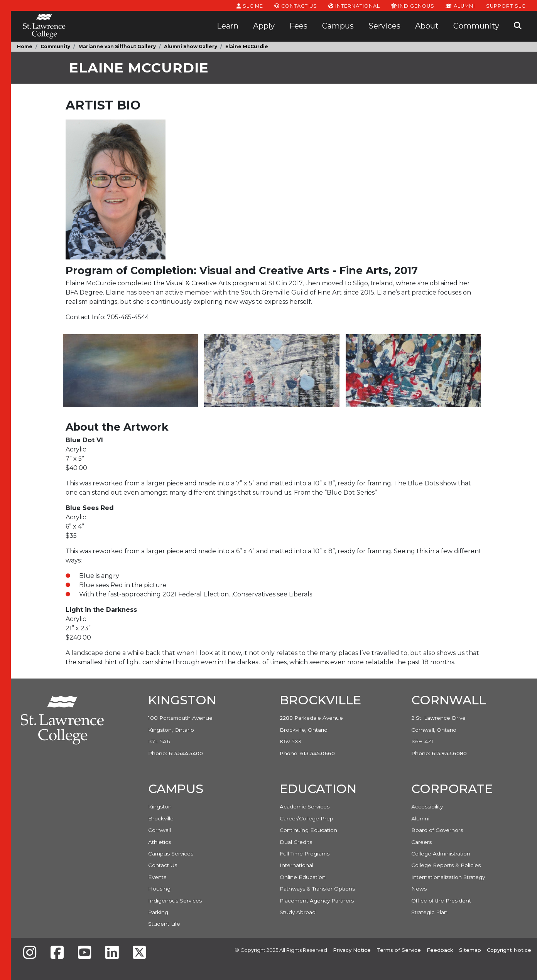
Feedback (440, 950)
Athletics (160, 842)
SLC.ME (250, 5)
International (354, 5)
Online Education (303, 877)
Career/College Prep (306, 818)
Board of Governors (437, 830)
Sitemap (470, 950)
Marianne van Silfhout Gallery (117, 46)
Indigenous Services (175, 901)
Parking (158, 912)
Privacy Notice (352, 950)
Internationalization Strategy (448, 877)
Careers (421, 842)
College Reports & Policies (446, 865)
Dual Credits (296, 842)
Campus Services (171, 854)
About (427, 26)
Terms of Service (399, 950)
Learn (228, 26)
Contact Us (296, 5)
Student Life (164, 924)
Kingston (160, 807)
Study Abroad (298, 912)
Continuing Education (308, 830)
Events (157, 877)
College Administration (441, 854)
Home (25, 46)
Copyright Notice (509, 950)
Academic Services (305, 807)
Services (384, 26)
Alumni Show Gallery (191, 46)
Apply (264, 26)
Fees (298, 26)
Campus (338, 26)
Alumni (460, 5)
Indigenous (413, 5)
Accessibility (427, 807)
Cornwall (160, 830)
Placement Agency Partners (317, 901)
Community (476, 26)
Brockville (161, 818)
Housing (159, 889)
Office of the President (441, 901)
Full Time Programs (305, 854)
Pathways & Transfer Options (317, 889)
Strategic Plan (429, 912)
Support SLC (506, 5)
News (419, 889)
